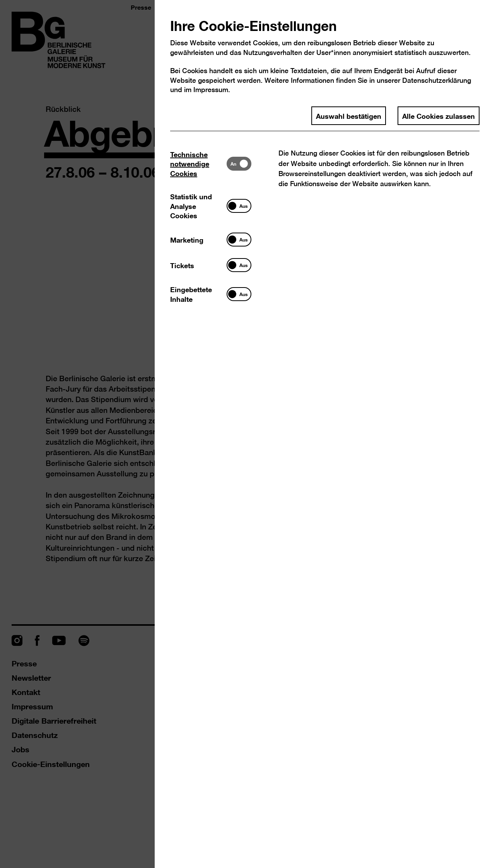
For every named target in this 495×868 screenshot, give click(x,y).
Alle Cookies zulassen (439, 116)
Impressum (211, 90)
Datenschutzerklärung (437, 80)
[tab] (198, 163)
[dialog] (247, 434)
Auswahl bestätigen (349, 116)
